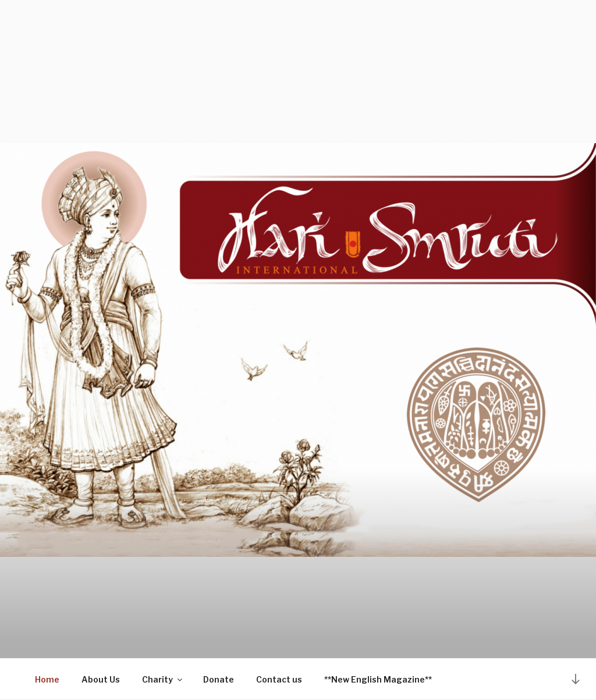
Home (47, 679)
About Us (101, 679)
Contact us (279, 679)
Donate (219, 679)
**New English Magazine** (378, 679)
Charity (163, 679)
